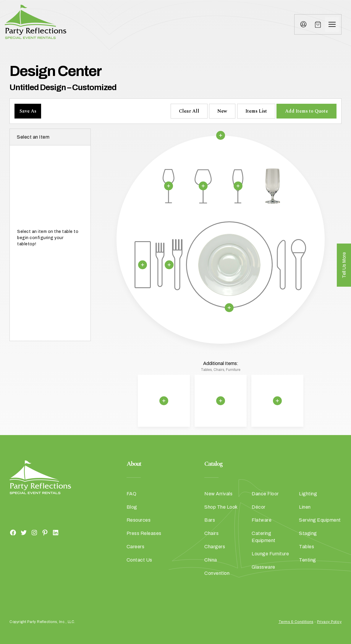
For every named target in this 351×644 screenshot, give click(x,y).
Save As (28, 111)
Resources (139, 520)
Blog (132, 507)
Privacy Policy (329, 622)
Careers (136, 547)
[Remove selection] (221, 135)
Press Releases (144, 533)
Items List (256, 111)
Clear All (189, 111)
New (222, 111)
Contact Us (139, 560)
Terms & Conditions (296, 622)
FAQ (132, 494)
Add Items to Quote (306, 111)
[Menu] (332, 25)
